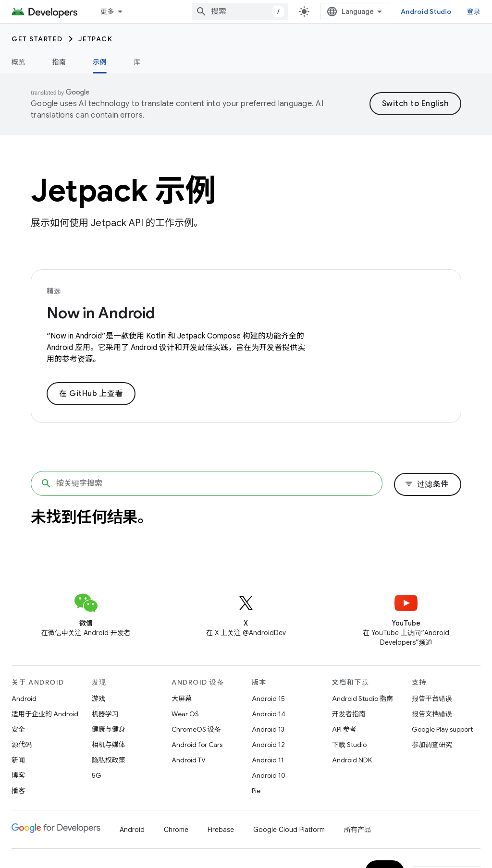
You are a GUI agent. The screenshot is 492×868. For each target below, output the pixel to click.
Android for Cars (197, 745)
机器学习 (105, 714)
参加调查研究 (432, 745)
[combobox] (240, 12)
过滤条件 (427, 484)
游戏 (98, 699)
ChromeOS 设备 (196, 729)
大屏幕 (182, 699)
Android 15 (268, 699)
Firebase (221, 830)
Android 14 (269, 714)
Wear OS (185, 714)
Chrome (176, 830)
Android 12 (268, 745)
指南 (59, 62)
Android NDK (352, 760)
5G (97, 775)
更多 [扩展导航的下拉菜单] (107, 12)
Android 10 (269, 775)
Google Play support (442, 729)
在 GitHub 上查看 (91, 394)
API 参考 (344, 729)
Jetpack (96, 39)
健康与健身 (109, 729)
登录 (474, 12)
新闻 (18, 760)
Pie (256, 791)
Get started (37, 39)
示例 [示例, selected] (100, 62)
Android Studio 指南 (363, 699)
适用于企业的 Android (45, 714)
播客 (18, 791)
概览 (18, 62)
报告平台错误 (432, 699)
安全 (18, 729)
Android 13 (268, 729)
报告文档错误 (432, 714)
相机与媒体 (109, 745)
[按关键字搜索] (207, 483)
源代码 (22, 745)
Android (24, 699)
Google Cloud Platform (289, 830)
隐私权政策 (109, 760)
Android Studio (426, 12)
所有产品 (357, 830)
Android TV (189, 760)
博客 (18, 775)
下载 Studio (349, 745)
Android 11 (268, 760)
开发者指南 (349, 714)
